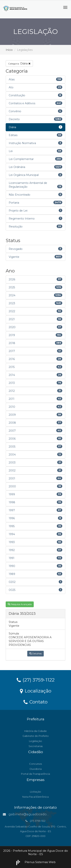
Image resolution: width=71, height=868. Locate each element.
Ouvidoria (36, 769)
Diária (19, 64)
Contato (35, 702)
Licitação (35, 792)
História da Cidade (35, 731)
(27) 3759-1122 (36, 680)
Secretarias (36, 746)
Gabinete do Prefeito (36, 736)
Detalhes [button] (35, 654)
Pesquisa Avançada (20, 604)
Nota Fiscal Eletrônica (35, 797)
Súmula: (14, 634)
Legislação (35, 741)
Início (9, 50)
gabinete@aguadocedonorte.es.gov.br (36, 814)
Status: (13, 622)
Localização (36, 691)
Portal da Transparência (35, 774)
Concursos (35, 764)
